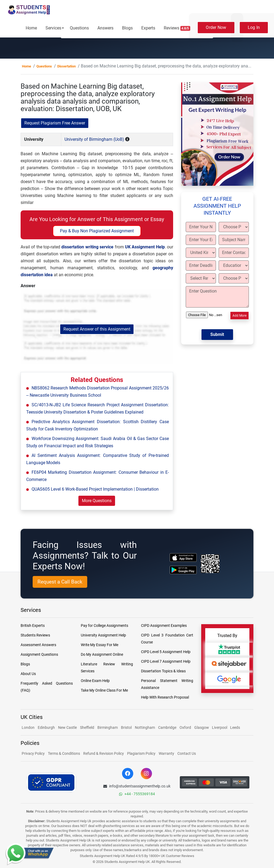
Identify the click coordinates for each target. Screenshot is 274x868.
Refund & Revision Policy (104, 753)
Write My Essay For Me (100, 645)
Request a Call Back (60, 582)
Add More (239, 316)
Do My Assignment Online (102, 654)
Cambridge (167, 727)
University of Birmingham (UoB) (94, 139)
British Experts (33, 626)
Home (31, 28)
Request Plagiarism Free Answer (55, 123)
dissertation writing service (87, 247)
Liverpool (220, 727)
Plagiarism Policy (141, 753)
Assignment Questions (39, 654)
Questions (79, 28)
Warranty (166, 753)
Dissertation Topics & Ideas (163, 671)
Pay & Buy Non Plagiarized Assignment (97, 231)
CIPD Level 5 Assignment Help (166, 652)
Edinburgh (46, 727)
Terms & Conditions (64, 753)
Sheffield (87, 727)
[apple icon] (183, 557)
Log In (254, 27)
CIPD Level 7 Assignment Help (166, 661)
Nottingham (145, 727)
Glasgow (202, 727)
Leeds (235, 727)
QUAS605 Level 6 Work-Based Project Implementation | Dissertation (95, 489)
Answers (105, 28)
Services (53, 28)
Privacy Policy (33, 753)
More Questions (97, 501)
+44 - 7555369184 (137, 794)
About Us (28, 674)
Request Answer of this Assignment (97, 329)
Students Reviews (35, 635)
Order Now (216, 27)
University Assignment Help (103, 635)
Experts (148, 28)
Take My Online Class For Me (104, 690)
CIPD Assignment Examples (164, 626)
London (28, 727)
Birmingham (108, 727)
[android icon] (183, 570)
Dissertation (66, 66)
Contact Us (187, 753)
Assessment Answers (38, 645)
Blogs (127, 28)
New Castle (67, 727)
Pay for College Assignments (104, 626)
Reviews (177, 28)
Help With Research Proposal (165, 697)
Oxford (185, 727)
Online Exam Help (95, 681)
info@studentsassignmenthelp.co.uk (137, 786)
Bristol (126, 727)
